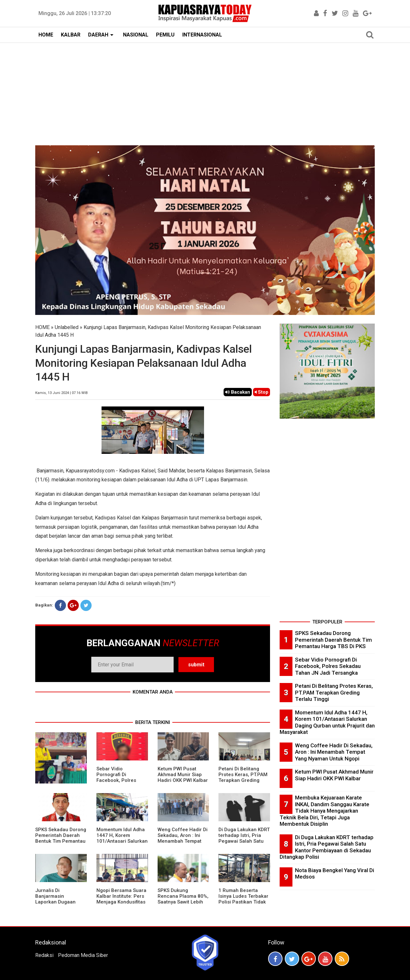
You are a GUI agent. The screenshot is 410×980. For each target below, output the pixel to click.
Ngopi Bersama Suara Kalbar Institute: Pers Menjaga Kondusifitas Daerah (121, 899)
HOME (46, 35)
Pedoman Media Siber (83, 955)
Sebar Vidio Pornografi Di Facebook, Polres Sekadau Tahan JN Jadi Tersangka (118, 780)
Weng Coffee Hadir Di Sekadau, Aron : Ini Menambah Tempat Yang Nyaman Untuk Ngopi (183, 841)
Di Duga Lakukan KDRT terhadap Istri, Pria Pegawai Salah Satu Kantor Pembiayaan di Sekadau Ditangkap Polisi (244, 844)
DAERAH (98, 35)
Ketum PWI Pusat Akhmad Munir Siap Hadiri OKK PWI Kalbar (183, 775)
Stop (262, 392)
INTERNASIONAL (202, 35)
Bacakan (238, 392)
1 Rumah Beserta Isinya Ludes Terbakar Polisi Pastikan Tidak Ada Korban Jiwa (243, 899)
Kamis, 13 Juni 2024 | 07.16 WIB (61, 393)
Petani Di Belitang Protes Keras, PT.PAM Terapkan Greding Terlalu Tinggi (243, 777)
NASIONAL (136, 35)
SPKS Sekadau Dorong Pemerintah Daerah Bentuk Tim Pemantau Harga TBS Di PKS (61, 838)
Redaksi (44, 955)
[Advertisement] (205, 91)
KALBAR (71, 35)
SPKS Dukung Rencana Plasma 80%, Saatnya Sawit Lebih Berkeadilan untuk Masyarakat (183, 902)
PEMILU (165, 35)
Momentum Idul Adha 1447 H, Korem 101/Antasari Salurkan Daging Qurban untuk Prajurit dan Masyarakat (122, 844)
